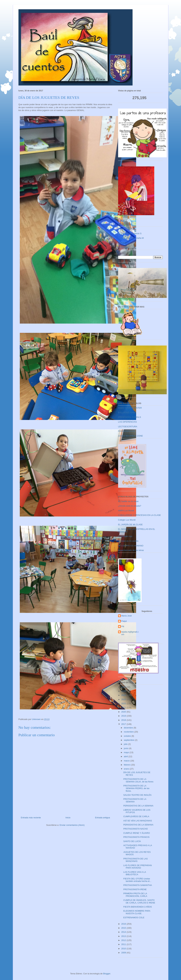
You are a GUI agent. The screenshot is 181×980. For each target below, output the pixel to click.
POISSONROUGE (127, 431)
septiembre (129, 740)
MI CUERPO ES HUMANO (131, 546)
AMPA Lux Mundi (126, 511)
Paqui (124, 621)
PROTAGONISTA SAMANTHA (138, 885)
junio (126, 748)
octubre (128, 736)
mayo (127, 752)
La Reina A (123, 247)
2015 (124, 928)
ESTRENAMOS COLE (134, 918)
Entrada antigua (103, 818)
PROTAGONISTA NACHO (136, 829)
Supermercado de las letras (131, 550)
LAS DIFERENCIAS (128, 422)
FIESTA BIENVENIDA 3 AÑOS (138, 907)
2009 (124, 953)
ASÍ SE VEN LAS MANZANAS (138, 821)
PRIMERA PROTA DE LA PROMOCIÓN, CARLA (135, 895)
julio (126, 744)
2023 (124, 699)
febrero (127, 765)
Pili (123, 626)
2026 (124, 687)
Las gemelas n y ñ (127, 229)
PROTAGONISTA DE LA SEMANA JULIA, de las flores (138, 780)
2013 (124, 936)
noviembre (129, 732)
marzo (127, 761)
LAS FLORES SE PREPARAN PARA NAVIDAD (137, 867)
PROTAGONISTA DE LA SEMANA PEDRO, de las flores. (136, 788)
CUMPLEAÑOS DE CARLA (136, 816)
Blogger (107, 974)
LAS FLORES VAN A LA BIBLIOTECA (135, 873)
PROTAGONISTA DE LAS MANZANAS (136, 860)
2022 (124, 703)
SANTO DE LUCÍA (132, 841)
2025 (124, 691)
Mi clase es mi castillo (128, 541)
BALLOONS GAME (127, 413)
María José (127, 616)
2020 (124, 712)
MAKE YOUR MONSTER (130, 408)
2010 (124, 949)
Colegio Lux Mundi (127, 520)
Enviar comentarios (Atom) (72, 825)
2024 (124, 695)
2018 (124, 720)
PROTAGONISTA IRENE (135, 889)
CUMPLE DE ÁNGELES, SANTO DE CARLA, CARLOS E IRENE (139, 901)
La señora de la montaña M (131, 238)
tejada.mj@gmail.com (130, 633)
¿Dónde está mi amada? (130, 506)
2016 (124, 924)
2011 (124, 944)
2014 (124, 932)
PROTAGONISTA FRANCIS (136, 837)
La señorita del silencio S (130, 233)
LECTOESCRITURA (128, 427)
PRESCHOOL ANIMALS (130, 417)
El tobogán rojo (125, 536)
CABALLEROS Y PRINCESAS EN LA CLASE (140, 515)
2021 (124, 708)
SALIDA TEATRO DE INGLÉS (137, 795)
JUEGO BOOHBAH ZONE (131, 436)
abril (126, 756)
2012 (124, 940)
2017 (124, 724)
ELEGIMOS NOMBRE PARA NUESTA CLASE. (137, 912)
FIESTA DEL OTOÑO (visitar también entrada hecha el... (137, 880)
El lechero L (124, 243)
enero (127, 769)
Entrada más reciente (31, 818)
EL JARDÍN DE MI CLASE (130, 525)
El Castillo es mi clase (128, 501)
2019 (124, 716)
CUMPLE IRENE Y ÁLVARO (137, 833)
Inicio (68, 818)
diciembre (129, 728)
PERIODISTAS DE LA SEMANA (138, 806)
